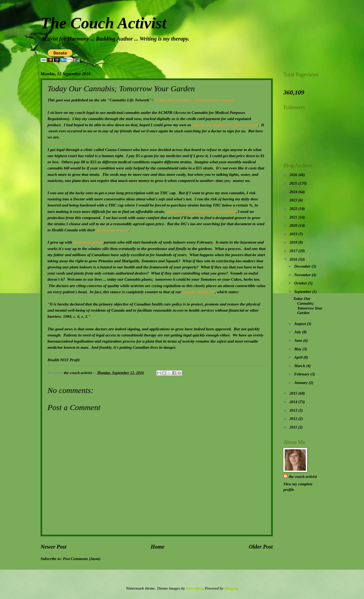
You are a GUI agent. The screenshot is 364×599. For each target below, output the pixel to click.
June (299, 340)
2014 (294, 402)
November (303, 275)
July (298, 332)
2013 (294, 410)
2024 (294, 192)
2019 (294, 234)
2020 (294, 225)
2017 (294, 251)
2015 (294, 393)
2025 (294, 183)
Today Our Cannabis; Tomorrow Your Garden (308, 306)
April (299, 357)
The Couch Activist (103, 23)
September (303, 292)
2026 (294, 175)
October (301, 283)
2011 (294, 427)
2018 (294, 242)
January (301, 383)
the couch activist (303, 477)
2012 (294, 419)
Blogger (231, 588)
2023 (294, 200)
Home (158, 547)
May (298, 349)
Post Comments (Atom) (82, 559)
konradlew (194, 588)
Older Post (261, 547)
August (300, 324)
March (300, 366)
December (303, 266)
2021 (294, 217)
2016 (294, 259)
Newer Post (54, 547)
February (302, 374)
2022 (294, 209)
